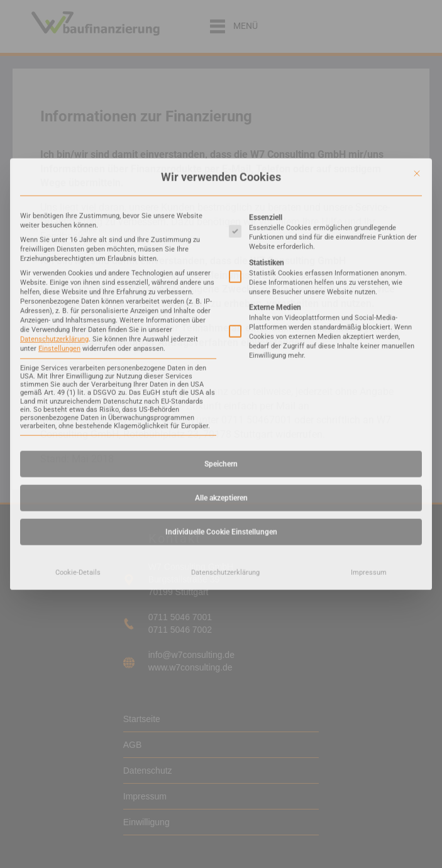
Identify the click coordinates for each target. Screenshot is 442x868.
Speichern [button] (221, 341)
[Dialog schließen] (417, 50)
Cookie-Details (78, 449)
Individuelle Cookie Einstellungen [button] (221, 409)
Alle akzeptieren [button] (221, 375)
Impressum (369, 449)
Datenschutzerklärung (54, 216)
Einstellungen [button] (59, 225)
